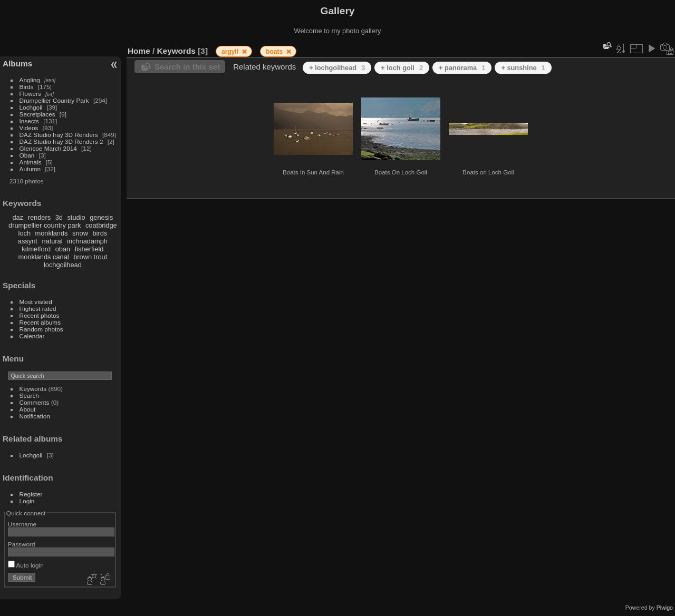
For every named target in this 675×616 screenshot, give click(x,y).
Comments (35, 402)
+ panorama (462, 68)
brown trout (90, 257)
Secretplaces (37, 114)
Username (22, 524)
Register (31, 494)
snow (80, 233)
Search (29, 395)
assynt (28, 241)
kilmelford (36, 249)
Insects (29, 121)
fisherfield (89, 249)
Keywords (33, 389)
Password (22, 544)
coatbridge (101, 225)
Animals (31, 162)
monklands (52, 233)
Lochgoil (31, 107)
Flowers (30, 94)
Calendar (32, 336)
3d (59, 217)
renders (39, 217)
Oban (27, 155)
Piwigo (665, 608)
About (28, 409)
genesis (101, 217)
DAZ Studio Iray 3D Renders (59, 135)
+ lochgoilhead (337, 68)
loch (25, 233)
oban (63, 249)
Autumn (30, 169)
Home (139, 51)
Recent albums (40, 322)
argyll (231, 52)
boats (275, 52)
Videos (29, 128)
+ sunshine (523, 68)
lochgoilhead (63, 265)
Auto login (26, 565)
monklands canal (44, 257)
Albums (17, 63)
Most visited (36, 302)
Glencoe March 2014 (48, 148)
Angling (30, 80)
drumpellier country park (45, 225)
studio (76, 217)
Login (27, 501)
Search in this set (187, 67)
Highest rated (38, 309)
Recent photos (40, 315)
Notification (35, 416)
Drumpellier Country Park (54, 100)
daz (18, 217)
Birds (27, 87)
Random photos (41, 329)
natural (52, 241)
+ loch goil (402, 68)
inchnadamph (87, 241)
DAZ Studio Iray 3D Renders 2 (61, 141)
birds (100, 233)
